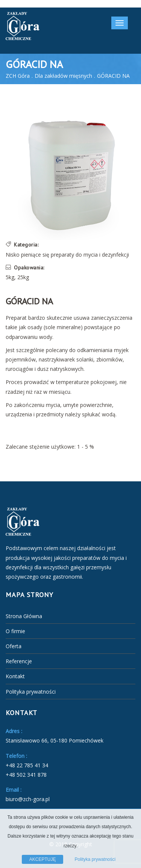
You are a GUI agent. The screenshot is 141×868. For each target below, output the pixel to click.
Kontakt (15, 676)
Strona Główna (24, 616)
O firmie (15, 631)
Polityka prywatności (31, 692)
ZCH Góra (18, 76)
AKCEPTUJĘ (43, 859)
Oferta (14, 646)
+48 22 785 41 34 (27, 765)
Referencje (19, 661)
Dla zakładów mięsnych (63, 76)
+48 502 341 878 (26, 775)
